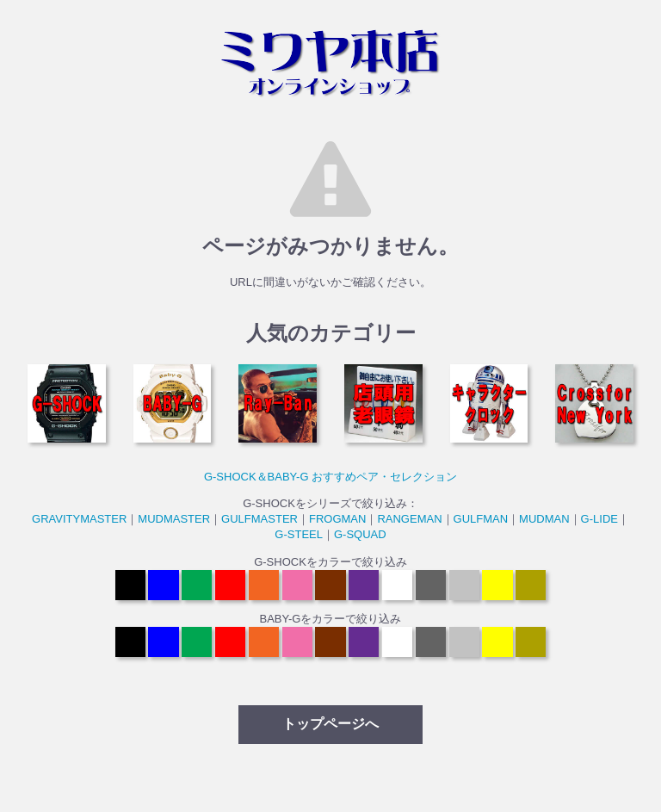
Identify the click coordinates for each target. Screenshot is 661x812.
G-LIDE (599, 519)
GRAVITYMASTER (79, 519)
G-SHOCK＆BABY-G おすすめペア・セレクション (330, 477)
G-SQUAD (360, 534)
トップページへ (330, 724)
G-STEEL (299, 534)
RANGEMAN (409, 519)
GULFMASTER (259, 519)
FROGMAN (337, 519)
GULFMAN (481, 519)
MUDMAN (544, 519)
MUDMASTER (174, 519)
